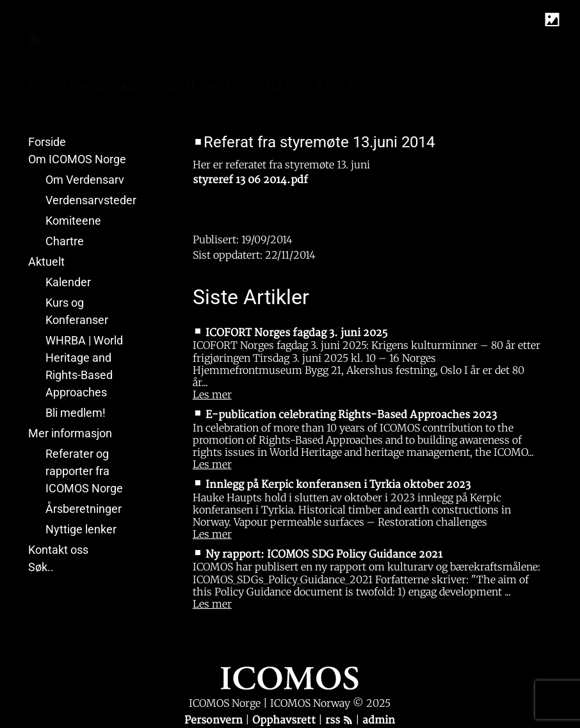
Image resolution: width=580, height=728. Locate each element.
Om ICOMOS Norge (77, 159)
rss (339, 720)
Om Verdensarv (85, 180)
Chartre (65, 241)
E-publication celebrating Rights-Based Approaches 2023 (351, 415)
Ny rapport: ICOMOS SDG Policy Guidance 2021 (324, 554)
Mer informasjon (70, 433)
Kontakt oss (58, 550)
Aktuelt (46, 262)
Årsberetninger (84, 509)
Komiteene (73, 221)
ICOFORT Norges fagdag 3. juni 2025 (296, 333)
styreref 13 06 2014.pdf (250, 180)
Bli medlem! (76, 413)
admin (379, 720)
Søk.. (41, 567)
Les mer (212, 394)
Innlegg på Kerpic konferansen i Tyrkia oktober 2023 (338, 485)
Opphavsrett (285, 720)
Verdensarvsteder (91, 200)
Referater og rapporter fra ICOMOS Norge (84, 471)
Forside (47, 142)
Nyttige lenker (81, 529)
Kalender (68, 282)
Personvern (215, 720)
